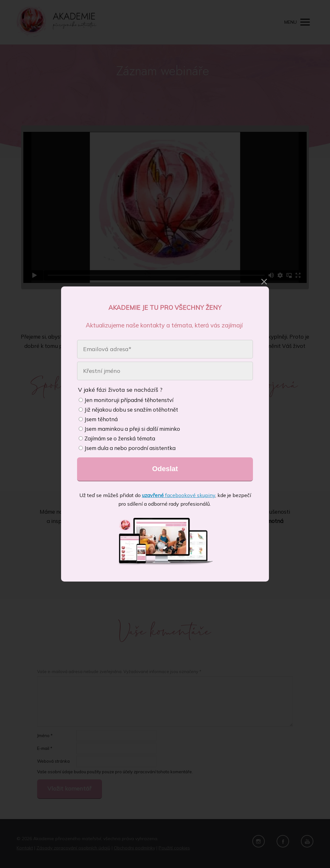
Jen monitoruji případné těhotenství (126, 400)
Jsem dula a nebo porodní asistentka (127, 448)
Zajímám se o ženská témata (117, 438)
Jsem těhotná (98, 419)
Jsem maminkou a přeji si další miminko (129, 429)
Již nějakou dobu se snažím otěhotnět (128, 410)
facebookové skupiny (179, 495)
